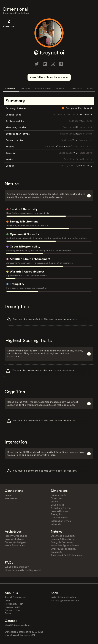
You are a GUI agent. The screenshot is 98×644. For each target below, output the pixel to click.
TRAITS (60, 88)
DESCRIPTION (43, 88)
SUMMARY (11, 88)
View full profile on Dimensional (49, 77)
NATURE (26, 88)
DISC (90, 88)
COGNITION (76, 88)
